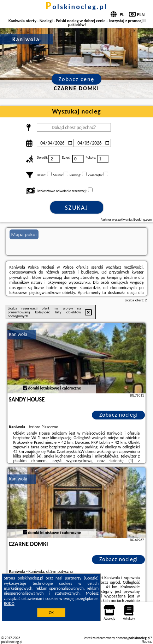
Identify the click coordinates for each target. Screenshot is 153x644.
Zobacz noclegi (119, 415)
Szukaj (77, 208)
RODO (9, 603)
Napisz (146, 641)
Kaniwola (18, 334)
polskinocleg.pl (76, 7)
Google (91, 578)
